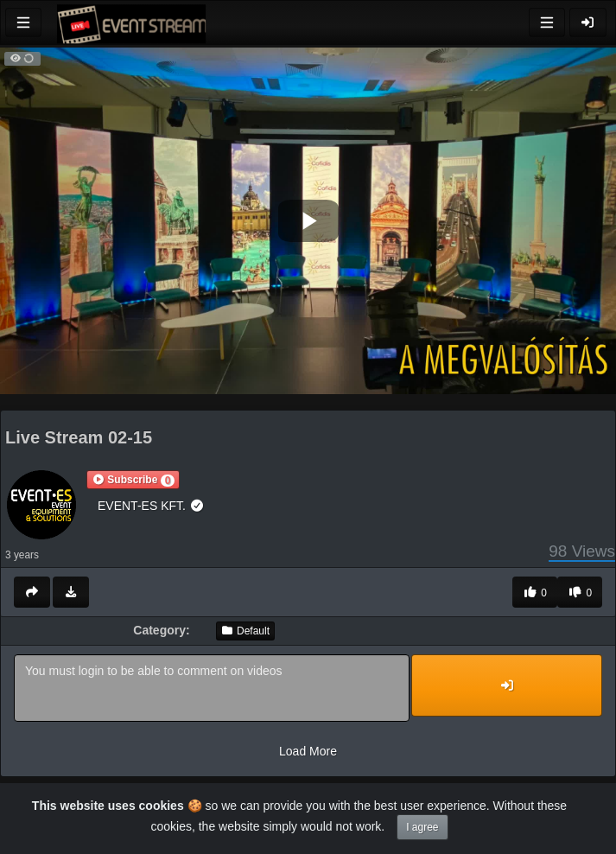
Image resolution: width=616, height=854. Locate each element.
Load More (308, 751)
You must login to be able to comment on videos (212, 688)
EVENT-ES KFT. (151, 506)
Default (245, 631)
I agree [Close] (422, 827)
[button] (133, 480)
